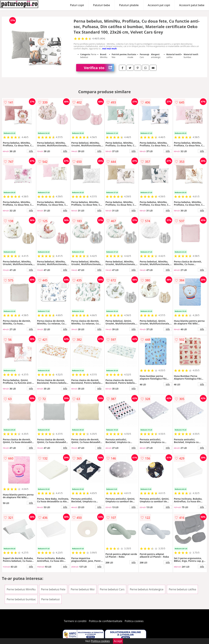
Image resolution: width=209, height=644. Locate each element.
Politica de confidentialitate (106, 621)
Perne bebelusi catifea (182, 589)
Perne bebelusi (51, 599)
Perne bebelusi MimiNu (21, 589)
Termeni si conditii (75, 621)
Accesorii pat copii (159, 5)
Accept (118, 641)
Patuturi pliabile (129, 5)
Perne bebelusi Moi (83, 589)
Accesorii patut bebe (192, 5)
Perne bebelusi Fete (53, 589)
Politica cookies (134, 621)
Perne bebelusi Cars (112, 589)
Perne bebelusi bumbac (21, 599)
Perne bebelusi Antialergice (147, 589)
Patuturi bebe (102, 5)
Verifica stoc (99, 68)
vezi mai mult (109, 49)
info (31, 151)
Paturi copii (77, 5)
